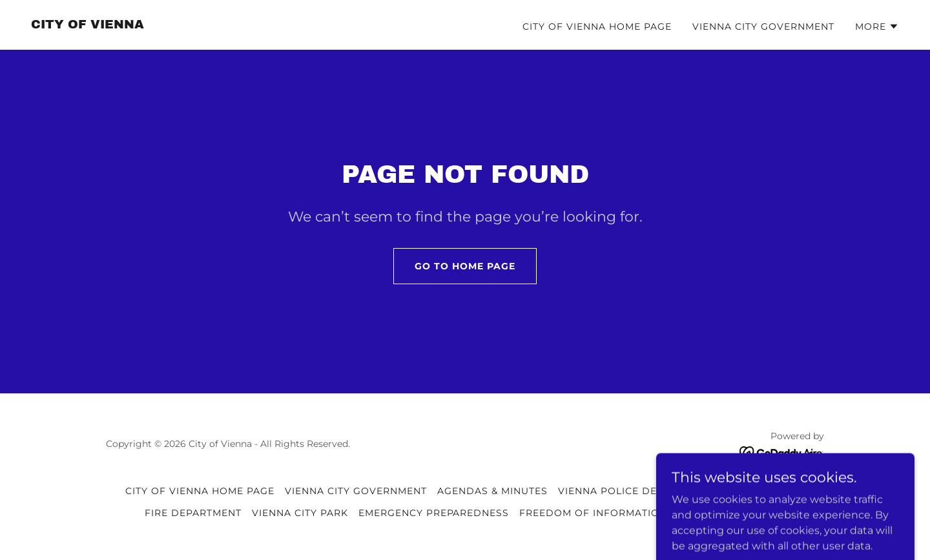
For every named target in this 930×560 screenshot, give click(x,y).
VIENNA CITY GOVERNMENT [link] (763, 26)
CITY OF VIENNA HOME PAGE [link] (597, 26)
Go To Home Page (465, 266)
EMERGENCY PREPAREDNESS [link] (434, 513)
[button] (877, 26)
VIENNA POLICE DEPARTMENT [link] (635, 491)
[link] (88, 25)
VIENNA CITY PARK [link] (300, 513)
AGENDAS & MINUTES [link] (492, 491)
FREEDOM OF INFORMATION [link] (593, 513)
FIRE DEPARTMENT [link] (193, 513)
